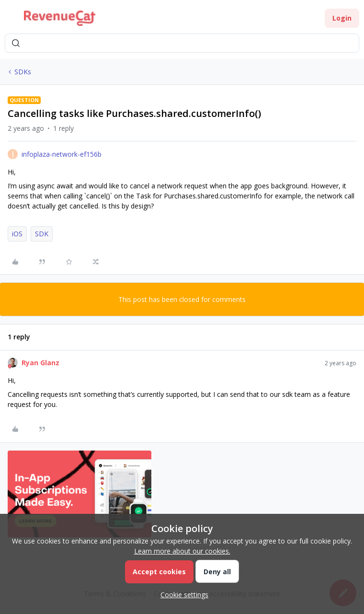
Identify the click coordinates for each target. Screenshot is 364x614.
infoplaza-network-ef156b (62, 154)
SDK (42, 234)
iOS (17, 234)
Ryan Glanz (40, 363)
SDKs (23, 72)
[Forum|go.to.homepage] (60, 18)
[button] (11, 20)
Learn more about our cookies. (182, 551)
